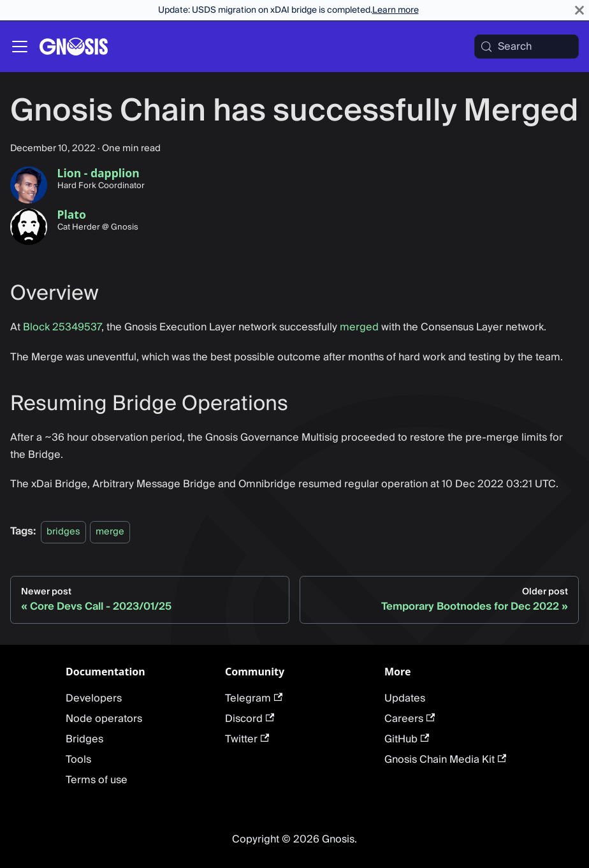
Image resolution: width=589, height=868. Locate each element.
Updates (405, 698)
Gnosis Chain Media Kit (445, 760)
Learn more (396, 10)
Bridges (84, 739)
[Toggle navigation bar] (20, 47)
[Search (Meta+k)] (527, 47)
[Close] (579, 10)
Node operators (104, 719)
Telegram (254, 698)
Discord (250, 719)
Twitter (247, 739)
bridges (63, 532)
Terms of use (97, 780)
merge (110, 532)
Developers (94, 698)
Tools (78, 760)
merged (359, 327)
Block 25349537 (62, 327)
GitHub (407, 739)
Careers (410, 719)
